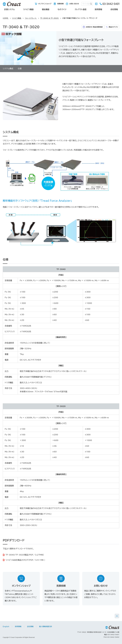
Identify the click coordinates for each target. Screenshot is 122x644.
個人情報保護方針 (46, 627)
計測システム (9, 9)
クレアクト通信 (81, 9)
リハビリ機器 (28, 9)
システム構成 (8, 69)
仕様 (20, 69)
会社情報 (114, 9)
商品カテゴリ (113, 27)
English (96, 4)
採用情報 (98, 9)
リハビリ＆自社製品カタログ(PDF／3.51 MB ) (25, 560)
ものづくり (62, 9)
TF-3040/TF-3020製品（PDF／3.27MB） (25, 555)
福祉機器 (46, 9)
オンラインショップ (45, 4)
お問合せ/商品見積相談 (94, 27)
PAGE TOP (117, 616)
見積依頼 (60, 4)
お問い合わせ (74, 4)
